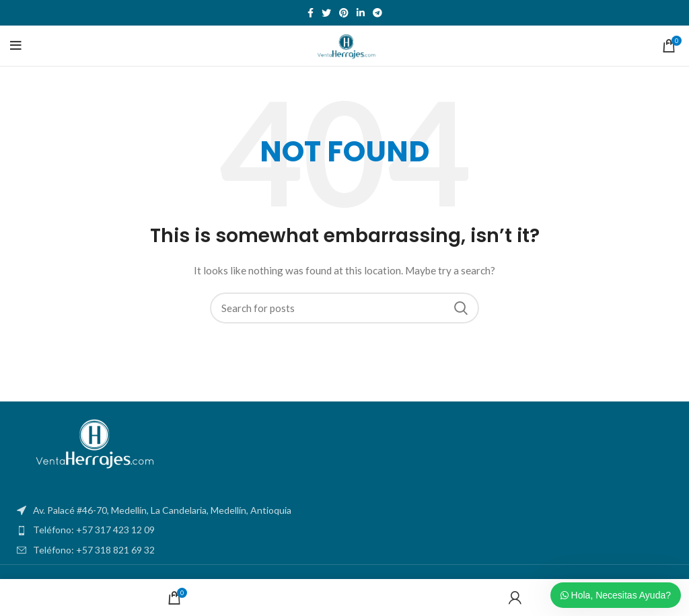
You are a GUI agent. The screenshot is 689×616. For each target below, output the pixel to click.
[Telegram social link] (377, 13)
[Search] (344, 308)
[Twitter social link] (326, 13)
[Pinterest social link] (344, 13)
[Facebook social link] (311, 13)
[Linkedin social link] (361, 13)
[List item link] (344, 530)
